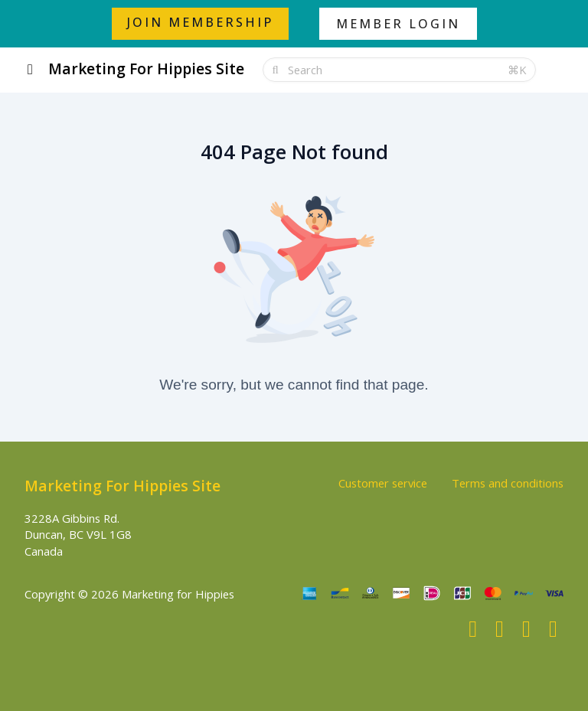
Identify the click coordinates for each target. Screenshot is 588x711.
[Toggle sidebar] (30, 70)
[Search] (393, 70)
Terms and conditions (508, 483)
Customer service (383, 483)
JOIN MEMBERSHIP (200, 22)
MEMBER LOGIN (398, 24)
